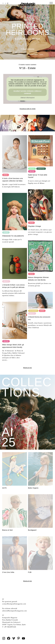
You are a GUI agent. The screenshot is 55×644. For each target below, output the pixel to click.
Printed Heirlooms (27, 49)
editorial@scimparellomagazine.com (14, 611)
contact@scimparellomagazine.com (14, 604)
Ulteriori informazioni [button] (27, 98)
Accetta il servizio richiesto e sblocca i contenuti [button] (27, 92)
